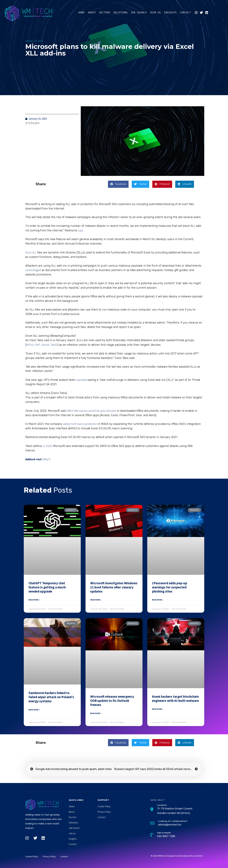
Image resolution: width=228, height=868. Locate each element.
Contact (185, 12)
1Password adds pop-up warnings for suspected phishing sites (170, 587)
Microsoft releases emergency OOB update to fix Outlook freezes (112, 701)
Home (82, 12)
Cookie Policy (104, 806)
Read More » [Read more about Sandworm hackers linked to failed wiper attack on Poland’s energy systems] (34, 710)
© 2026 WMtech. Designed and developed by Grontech (177, 856)
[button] (118, 184)
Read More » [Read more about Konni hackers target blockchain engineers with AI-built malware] (158, 709)
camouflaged (33, 270)
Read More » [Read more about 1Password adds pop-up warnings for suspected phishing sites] (158, 600)
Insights (170, 12)
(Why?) (46, 459)
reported (81, 380)
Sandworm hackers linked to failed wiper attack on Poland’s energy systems (51, 697)
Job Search (139, 12)
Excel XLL (31, 252)
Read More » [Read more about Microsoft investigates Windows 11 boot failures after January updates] (96, 600)
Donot (45, 345)
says (81, 230)
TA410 (54, 345)
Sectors (104, 12)
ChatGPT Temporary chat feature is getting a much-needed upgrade (47, 587)
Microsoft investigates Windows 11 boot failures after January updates (114, 587)
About (92, 12)
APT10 (30, 345)
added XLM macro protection (80, 424)
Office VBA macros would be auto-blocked (91, 411)
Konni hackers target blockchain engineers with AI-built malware (175, 699)
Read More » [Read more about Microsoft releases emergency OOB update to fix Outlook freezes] (96, 713)
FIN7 (37, 345)
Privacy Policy (104, 812)
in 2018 (47, 446)
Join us (155, 12)
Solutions (120, 12)
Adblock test (33, 459)
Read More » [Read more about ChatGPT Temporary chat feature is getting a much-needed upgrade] (34, 600)
